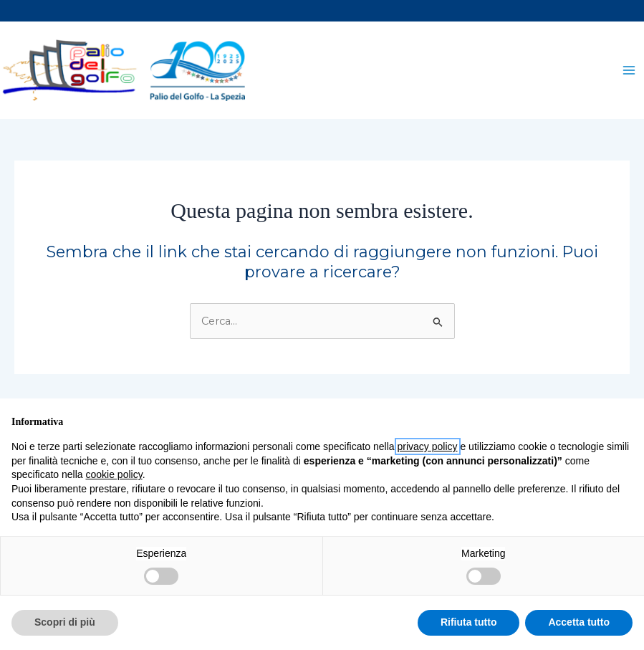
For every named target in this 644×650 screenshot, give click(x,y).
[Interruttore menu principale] (629, 71)
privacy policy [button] (428, 446)
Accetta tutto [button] (579, 622)
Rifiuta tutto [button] (469, 622)
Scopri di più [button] (65, 622)
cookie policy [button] (114, 474)
